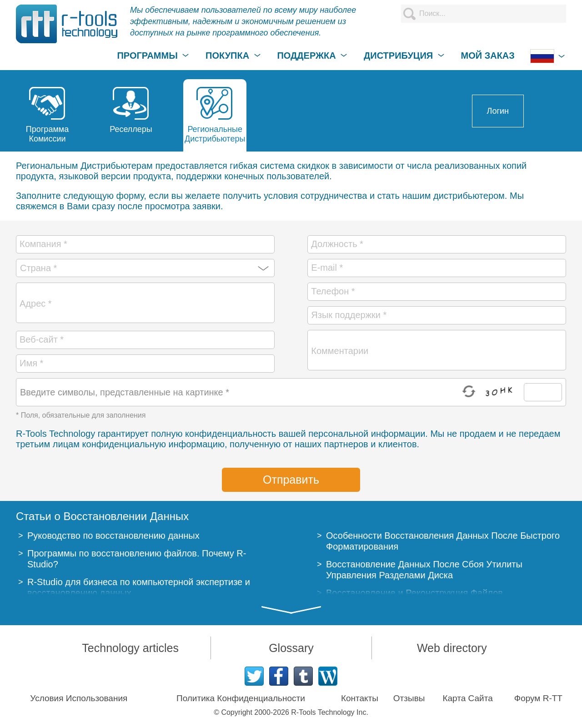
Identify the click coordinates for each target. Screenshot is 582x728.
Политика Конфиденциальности (241, 698)
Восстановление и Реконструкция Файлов (414, 593)
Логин (498, 111)
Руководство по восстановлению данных (113, 536)
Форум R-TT (538, 698)
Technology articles (130, 648)
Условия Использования (79, 698)
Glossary (291, 648)
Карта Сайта (467, 698)
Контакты (360, 698)
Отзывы (409, 698)
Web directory (452, 648)
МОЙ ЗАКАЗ (488, 56)
